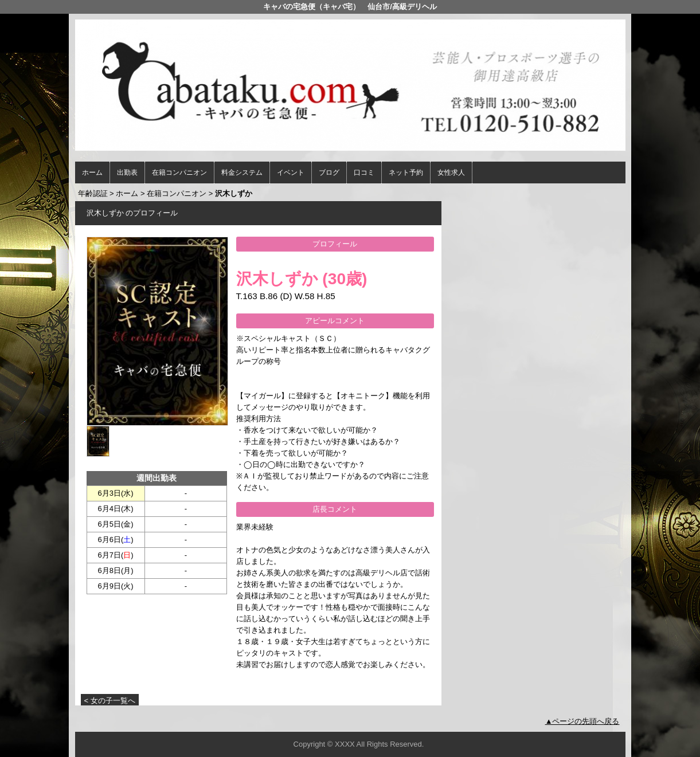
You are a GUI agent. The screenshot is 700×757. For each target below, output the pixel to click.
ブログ (329, 172)
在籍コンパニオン (179, 172)
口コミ (364, 172)
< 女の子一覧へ (110, 701)
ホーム (92, 172)
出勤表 (127, 172)
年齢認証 (93, 193)
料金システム (242, 172)
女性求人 (451, 172)
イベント (291, 172)
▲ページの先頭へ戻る (582, 721)
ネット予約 (406, 172)
